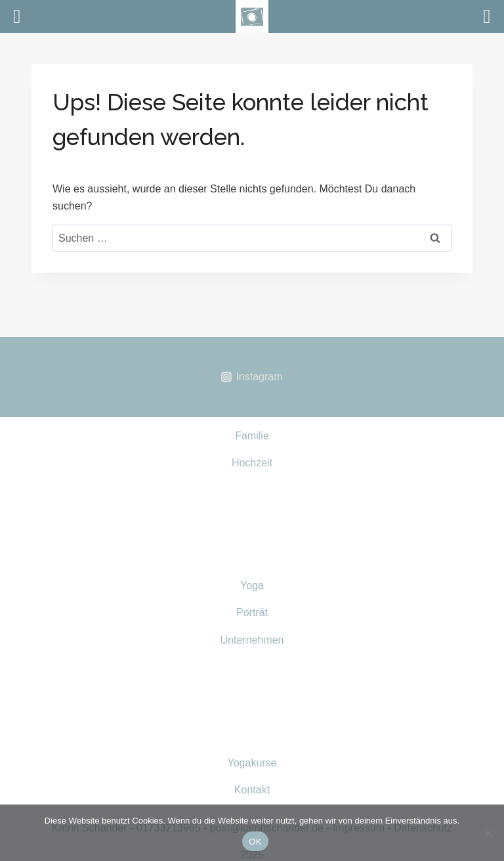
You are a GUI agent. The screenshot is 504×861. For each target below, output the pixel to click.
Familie (252, 436)
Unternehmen (252, 640)
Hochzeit (252, 463)
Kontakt (252, 790)
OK (255, 842)
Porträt (252, 612)
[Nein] (488, 833)
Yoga (252, 585)
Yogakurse (252, 763)
